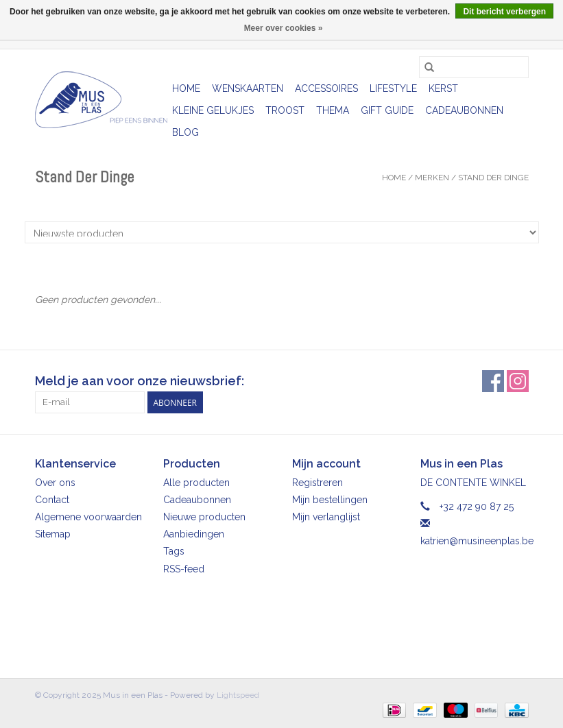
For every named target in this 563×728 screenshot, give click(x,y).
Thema (333, 110)
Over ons (55, 483)
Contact (52, 500)
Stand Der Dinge (493, 178)
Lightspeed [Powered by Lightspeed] (238, 695)
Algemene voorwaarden (88, 517)
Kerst (443, 88)
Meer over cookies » (284, 28)
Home (186, 88)
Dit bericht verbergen (504, 12)
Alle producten (196, 483)
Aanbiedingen (194, 534)
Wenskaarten (248, 88)
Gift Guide (387, 110)
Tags (174, 551)
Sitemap (53, 534)
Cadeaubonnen (464, 110)
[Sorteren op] (282, 232)
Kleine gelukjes (213, 110)
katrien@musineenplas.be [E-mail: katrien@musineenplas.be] (477, 541)
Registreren (318, 483)
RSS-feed (184, 569)
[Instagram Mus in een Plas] (518, 381)
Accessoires (326, 88)
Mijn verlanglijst (326, 517)
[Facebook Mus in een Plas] (493, 381)
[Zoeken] (474, 67)
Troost (285, 110)
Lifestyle (393, 88)
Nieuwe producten (204, 517)
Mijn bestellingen (330, 500)
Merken (432, 178)
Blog (185, 132)
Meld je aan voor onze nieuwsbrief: (140, 381)
